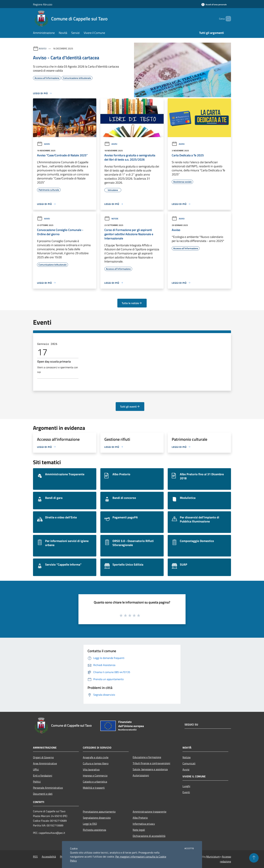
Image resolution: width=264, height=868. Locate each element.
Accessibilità (49, 857)
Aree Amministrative (45, 763)
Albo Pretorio (140, 818)
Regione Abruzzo (43, 4)
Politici (37, 782)
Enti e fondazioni (43, 776)
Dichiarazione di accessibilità (149, 836)
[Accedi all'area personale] (214, 4)
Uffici (36, 769)
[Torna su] (254, 858)
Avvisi (43, 48)
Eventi (186, 792)
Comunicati (189, 763)
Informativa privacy (144, 824)
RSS (35, 857)
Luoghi (186, 786)
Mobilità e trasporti (94, 788)
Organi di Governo (43, 757)
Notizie (111, 219)
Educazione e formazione (147, 757)
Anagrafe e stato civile (96, 757)
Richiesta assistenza (94, 830)
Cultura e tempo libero (96, 763)
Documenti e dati (43, 794)
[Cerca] (227, 19)
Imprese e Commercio (95, 776)
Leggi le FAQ (90, 824)
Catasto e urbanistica (95, 782)
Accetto (189, 848)
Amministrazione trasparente (150, 812)
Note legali (139, 830)
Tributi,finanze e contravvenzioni (151, 763)
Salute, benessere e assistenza (150, 769)
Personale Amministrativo (48, 788)
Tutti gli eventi (130, 407)
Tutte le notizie (132, 303)
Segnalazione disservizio (97, 818)
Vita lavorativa (91, 769)
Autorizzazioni (141, 775)
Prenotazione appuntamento (99, 812)
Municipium (213, 857)
